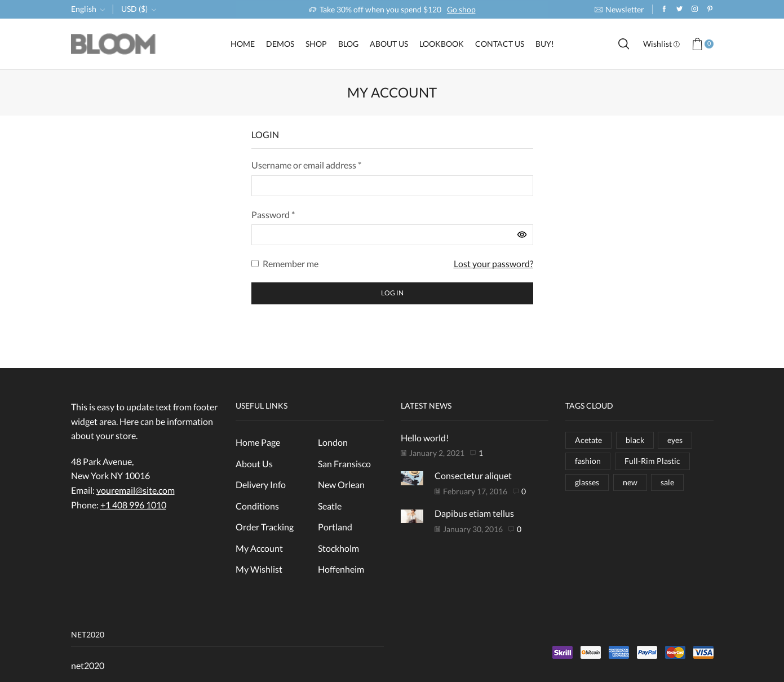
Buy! (545, 44)
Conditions (257, 506)
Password (273, 214)
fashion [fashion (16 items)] (588, 461)
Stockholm (338, 548)
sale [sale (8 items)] (667, 482)
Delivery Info (261, 484)
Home (243, 44)
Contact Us (500, 44)
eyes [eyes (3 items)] (675, 440)
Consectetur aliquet (473, 475)
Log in (392, 293)
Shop (316, 44)
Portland (335, 527)
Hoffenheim (341, 569)
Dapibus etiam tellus (474, 513)
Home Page (258, 442)
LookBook (442, 44)
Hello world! (425, 438)
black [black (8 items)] (635, 440)
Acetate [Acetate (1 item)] (588, 440)
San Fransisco (344, 464)
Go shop (461, 9)
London (333, 442)
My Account (259, 548)
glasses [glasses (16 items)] (587, 482)
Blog (348, 44)
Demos (280, 44)
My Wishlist (259, 569)
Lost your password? (493, 263)
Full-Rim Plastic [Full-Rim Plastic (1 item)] (652, 461)
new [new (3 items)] (630, 482)
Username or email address (306, 165)
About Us (389, 44)
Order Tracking (265, 527)
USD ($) (134, 9)
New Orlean (341, 484)
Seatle (330, 506)
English (84, 9)
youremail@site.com (136, 490)
